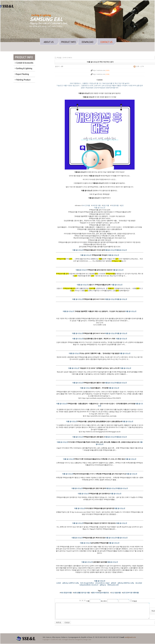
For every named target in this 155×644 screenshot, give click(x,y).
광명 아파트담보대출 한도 (100, 593)
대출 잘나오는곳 (100, 208)
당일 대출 (106, 205)
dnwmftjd (139, 583)
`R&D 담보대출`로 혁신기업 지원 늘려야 (116, 83)
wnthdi (59, 583)
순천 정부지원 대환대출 (131, 593)
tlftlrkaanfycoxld (113, 585)
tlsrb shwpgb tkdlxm (87, 583)
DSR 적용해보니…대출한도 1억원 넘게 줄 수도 (86, 83)
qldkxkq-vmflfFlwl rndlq (71, 583)
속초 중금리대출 (66, 593)
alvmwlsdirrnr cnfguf (103, 583)
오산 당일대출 (116, 593)
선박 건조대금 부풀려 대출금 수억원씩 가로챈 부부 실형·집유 (122, 86)
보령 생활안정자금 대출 (82, 593)
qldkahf (114, 583)
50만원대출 (115, 205)
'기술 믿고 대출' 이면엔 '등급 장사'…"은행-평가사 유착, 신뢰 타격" (79, 86)
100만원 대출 (96, 205)
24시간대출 (86, 205)
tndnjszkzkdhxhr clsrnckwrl (89, 585)
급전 (122, 205)
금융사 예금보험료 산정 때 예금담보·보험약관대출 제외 (100, 88)
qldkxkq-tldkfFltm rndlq (126, 583)
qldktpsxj (103, 585)
